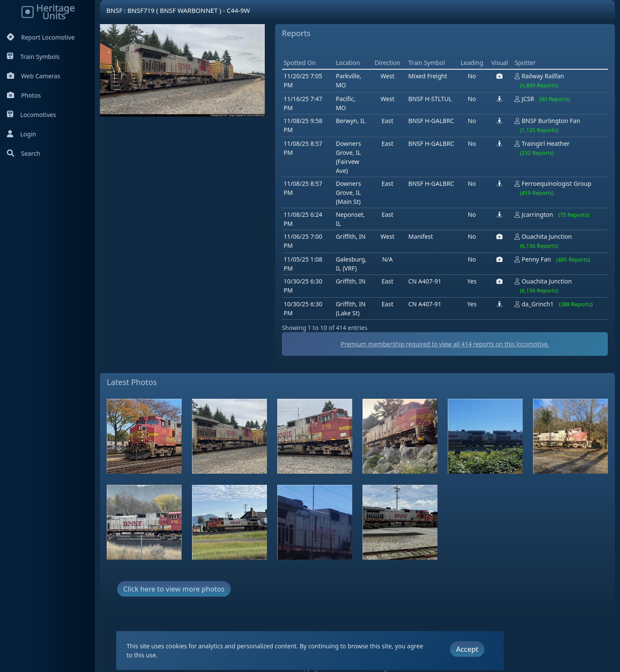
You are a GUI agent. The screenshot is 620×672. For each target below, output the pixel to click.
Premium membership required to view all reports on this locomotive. (445, 344)
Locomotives (31, 115)
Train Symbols (33, 57)
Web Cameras (34, 76)
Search (23, 153)
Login (22, 134)
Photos (24, 95)
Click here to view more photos (174, 589)
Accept (467, 649)
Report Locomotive (41, 37)
